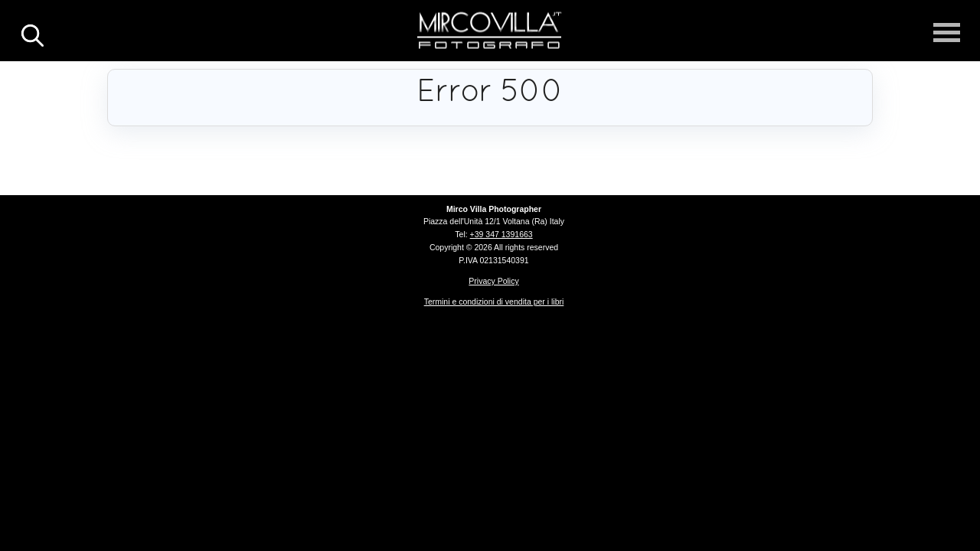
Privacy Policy (493, 281)
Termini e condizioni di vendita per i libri (494, 302)
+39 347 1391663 (501, 234)
